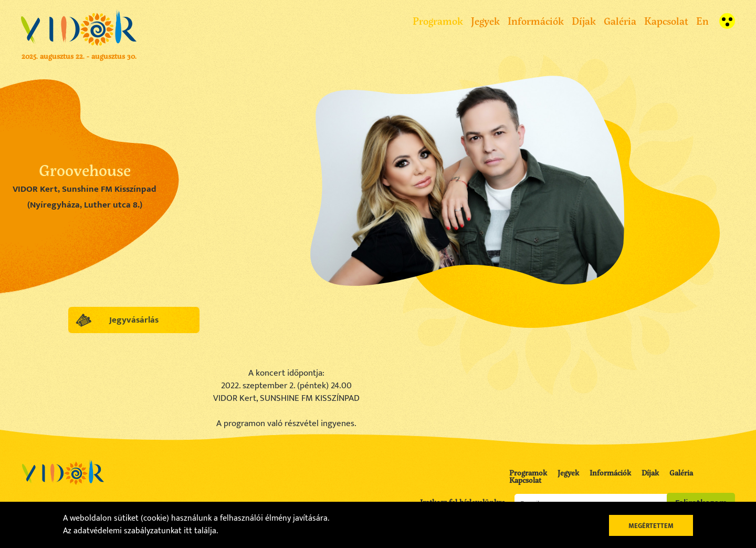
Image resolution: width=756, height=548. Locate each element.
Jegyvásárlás (134, 320)
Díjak (584, 21)
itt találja (200, 531)
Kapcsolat (666, 21)
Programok (438, 21)
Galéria (620, 21)
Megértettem (651, 526)
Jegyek (485, 21)
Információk (536, 21)
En (702, 21)
